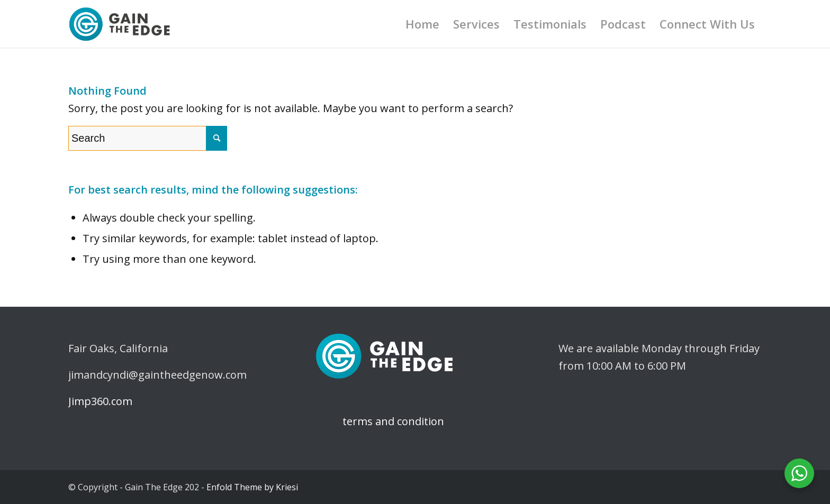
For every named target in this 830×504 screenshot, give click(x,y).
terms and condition (379, 421)
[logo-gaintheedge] (120, 24)
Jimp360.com (100, 401)
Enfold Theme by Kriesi (252, 487)
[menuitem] (422, 24)
